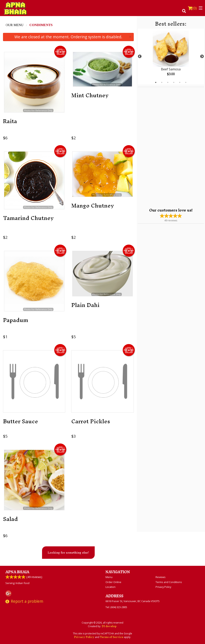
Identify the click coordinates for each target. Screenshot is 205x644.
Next (202, 57)
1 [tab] (156, 82)
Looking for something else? (68, 552)
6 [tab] (186, 82)
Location (111, 587)
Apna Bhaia (17, 572)
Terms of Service (112, 637)
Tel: (116, 607)
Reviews (161, 577)
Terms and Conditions (169, 582)
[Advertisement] (163, 147)
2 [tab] (162, 82)
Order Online (113, 582)
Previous (140, 57)
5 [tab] (180, 82)
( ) (192, 8)
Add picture (60, 52)
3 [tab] (168, 82)
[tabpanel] (171, 57)
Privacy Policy (163, 587)
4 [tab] (174, 82)
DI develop (109, 626)
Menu (109, 577)
